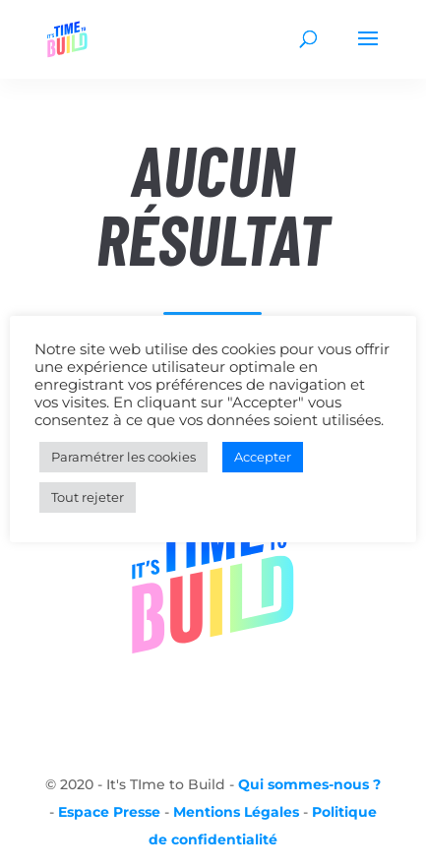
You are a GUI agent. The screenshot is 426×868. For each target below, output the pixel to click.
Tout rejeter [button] (88, 497)
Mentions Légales (236, 812)
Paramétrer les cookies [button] (123, 457)
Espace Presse (109, 812)
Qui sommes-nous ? (309, 784)
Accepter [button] (263, 457)
